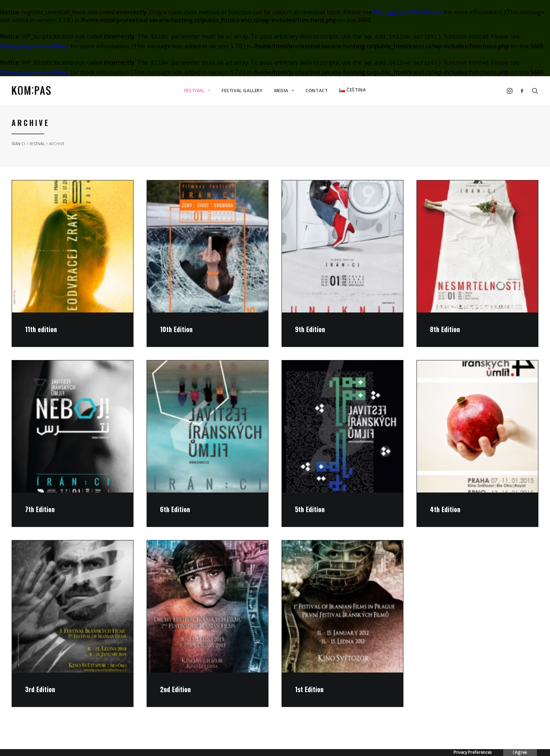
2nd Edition (175, 689)
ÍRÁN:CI (18, 144)
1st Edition (309, 689)
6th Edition (175, 509)
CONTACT (317, 91)
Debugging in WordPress (408, 12)
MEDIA (284, 91)
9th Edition (310, 329)
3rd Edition (40, 689)
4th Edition (445, 509)
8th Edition (445, 329)
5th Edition (310, 509)
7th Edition (40, 509)
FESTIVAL (197, 91)
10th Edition (176, 329)
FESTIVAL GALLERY (242, 91)
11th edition (41, 329)
